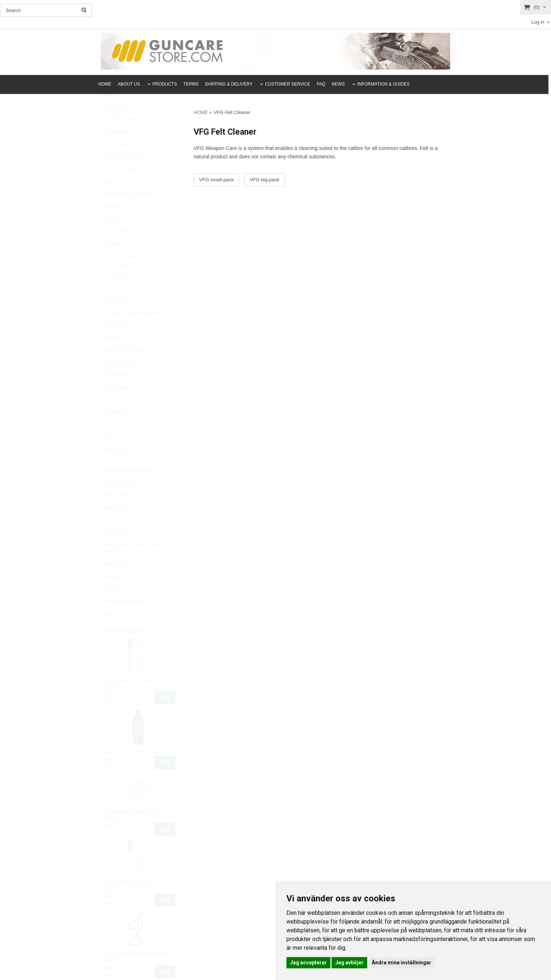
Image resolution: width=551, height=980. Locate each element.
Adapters (112, 224)
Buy (165, 715)
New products (114, 124)
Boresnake (113, 305)
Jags (108, 199)
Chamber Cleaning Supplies (130, 330)
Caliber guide (114, 581)
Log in (538, 22)
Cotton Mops (115, 249)
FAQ (321, 84)
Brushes (111, 236)
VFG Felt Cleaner (120, 273)
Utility (106, 454)
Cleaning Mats (117, 430)
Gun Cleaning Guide (121, 499)
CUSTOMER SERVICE (288, 84)
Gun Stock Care (118, 380)
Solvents (111, 355)
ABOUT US (129, 84)
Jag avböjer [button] (349, 963)
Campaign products (120, 137)
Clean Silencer (115, 525)
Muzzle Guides (115, 342)
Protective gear (116, 417)
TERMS (191, 84)
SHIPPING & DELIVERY (229, 84)
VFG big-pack (117, 291)
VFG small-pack (119, 283)
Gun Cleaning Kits (121, 162)
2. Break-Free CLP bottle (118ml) (133, 770)
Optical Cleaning (117, 404)
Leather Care (114, 467)
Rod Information (116, 537)
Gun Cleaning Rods (122, 174)
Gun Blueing (115, 392)
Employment (113, 606)
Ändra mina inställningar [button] (401, 963)
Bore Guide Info (116, 549)
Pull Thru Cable (118, 186)
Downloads (112, 594)
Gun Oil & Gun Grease (125, 367)
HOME (105, 84)
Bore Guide (114, 317)
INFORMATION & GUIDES (384, 84)
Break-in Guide (115, 512)
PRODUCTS (165, 84)
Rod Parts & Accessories (127, 211)
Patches (111, 261)
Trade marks (115, 149)
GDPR (107, 631)
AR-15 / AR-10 (115, 442)
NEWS (338, 84)
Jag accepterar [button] (308, 963)
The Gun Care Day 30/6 (124, 619)
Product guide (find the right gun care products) (137, 565)
